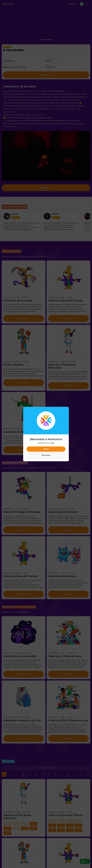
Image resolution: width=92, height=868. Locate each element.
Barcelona (46, 455)
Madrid (46, 449)
